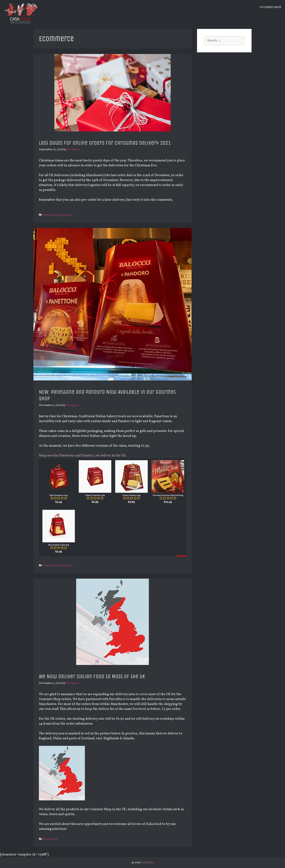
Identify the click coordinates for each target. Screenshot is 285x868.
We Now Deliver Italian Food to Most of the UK (92, 676)
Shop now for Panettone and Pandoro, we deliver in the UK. (83, 456)
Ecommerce (65, 215)
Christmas (50, 215)
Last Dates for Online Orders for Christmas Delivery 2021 (105, 143)
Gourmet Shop (271, 7)
